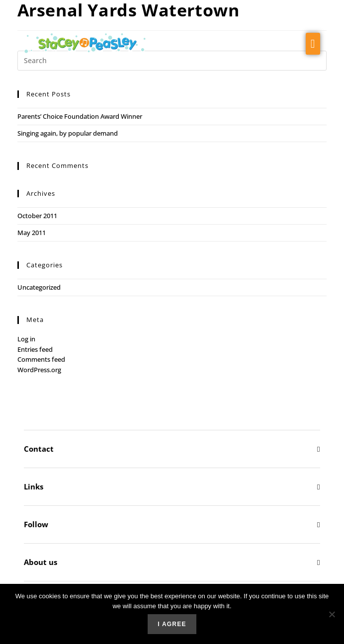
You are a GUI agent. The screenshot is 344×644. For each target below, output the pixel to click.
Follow (36, 524)
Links (34, 486)
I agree (172, 624)
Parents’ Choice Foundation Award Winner (80, 116)
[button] (313, 44)
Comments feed (41, 359)
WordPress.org (39, 370)
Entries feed (35, 349)
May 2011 (32, 233)
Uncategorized (39, 287)
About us (41, 562)
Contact (39, 449)
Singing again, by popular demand (68, 133)
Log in (26, 339)
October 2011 (37, 216)
